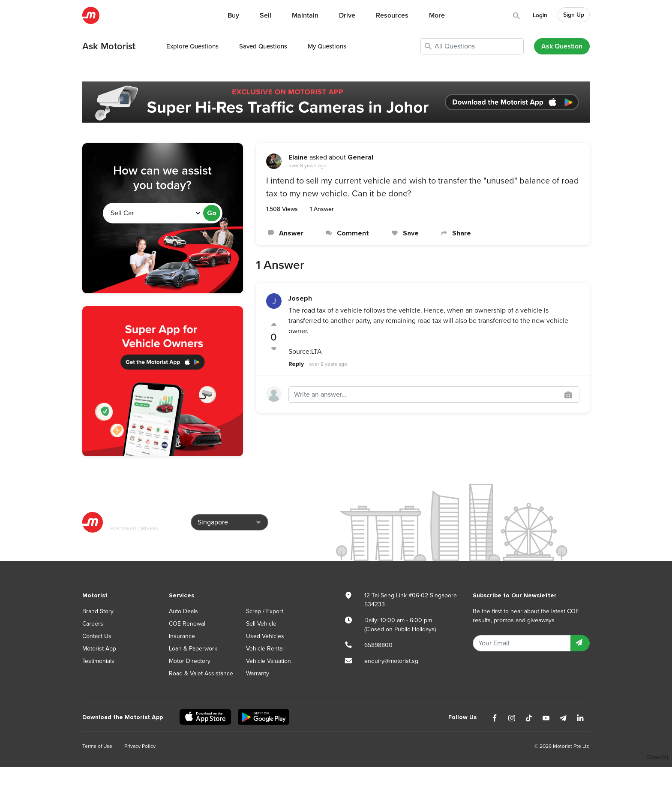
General (360, 157)
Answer (285, 233)
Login (540, 15)
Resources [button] (392, 15)
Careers (93, 624)
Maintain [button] (305, 15)
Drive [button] (347, 15)
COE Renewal (187, 624)
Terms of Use (97, 746)
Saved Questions (263, 46)
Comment (346, 233)
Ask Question (562, 46)
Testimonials (98, 661)
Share (455, 233)
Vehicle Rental (265, 649)
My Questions (327, 46)
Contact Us (97, 636)
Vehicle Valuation (268, 661)
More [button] (437, 15)
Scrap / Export (265, 611)
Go (212, 213)
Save (404, 233)
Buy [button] (233, 15)
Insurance (182, 636)
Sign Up (574, 15)
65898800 (378, 645)
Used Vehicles (265, 636)
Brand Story (98, 611)
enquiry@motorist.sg (391, 661)
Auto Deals (183, 611)
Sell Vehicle (261, 624)
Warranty (258, 673)
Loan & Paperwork (193, 649)
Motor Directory (190, 661)
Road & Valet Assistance (201, 673)
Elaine (298, 157)
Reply (296, 364)
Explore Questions (192, 46)
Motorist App (99, 649)
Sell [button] (265, 15)
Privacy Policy (140, 746)
